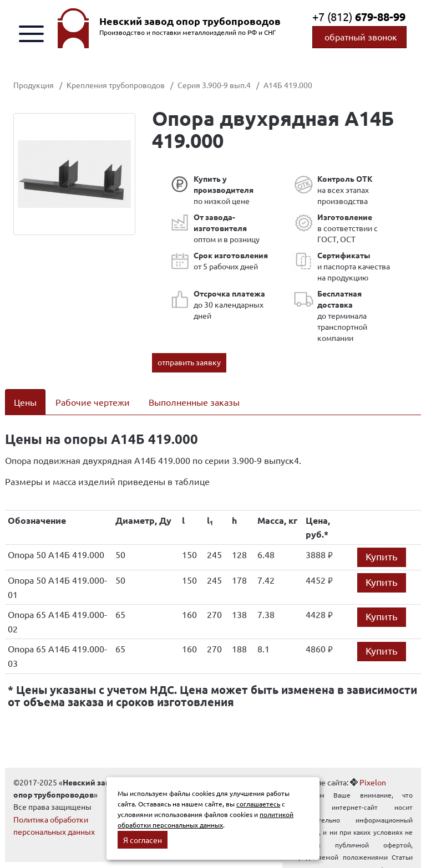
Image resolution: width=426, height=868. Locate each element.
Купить (382, 556)
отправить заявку (189, 362)
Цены (25, 402)
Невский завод (190, 21)
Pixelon (373, 782)
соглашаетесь (258, 804)
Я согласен (143, 840)
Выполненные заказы (194, 402)
